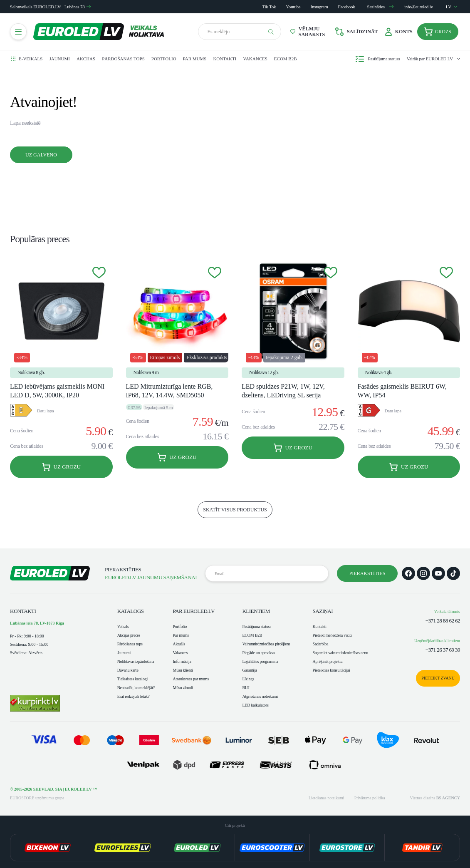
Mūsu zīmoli (183, 688)
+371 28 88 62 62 (443, 621)
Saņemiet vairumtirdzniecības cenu (340, 653)
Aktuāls (179, 644)
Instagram (319, 7)
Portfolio (164, 59)
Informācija (182, 661)
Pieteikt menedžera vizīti (332, 635)
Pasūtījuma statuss (257, 626)
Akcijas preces (129, 635)
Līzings (248, 679)
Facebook (347, 7)
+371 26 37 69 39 (443, 650)
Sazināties (381, 7)
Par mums (195, 59)
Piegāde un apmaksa (258, 653)
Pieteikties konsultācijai (331, 670)
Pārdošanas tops (123, 59)
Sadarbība (321, 644)
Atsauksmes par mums (190, 679)
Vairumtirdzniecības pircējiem (266, 644)
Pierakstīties (367, 573)
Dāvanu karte (128, 670)
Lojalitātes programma (260, 661)
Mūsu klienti (183, 670)
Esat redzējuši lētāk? (134, 696)
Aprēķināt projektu (328, 661)
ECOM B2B (286, 59)
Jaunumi (59, 59)
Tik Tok (269, 7)
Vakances (255, 59)
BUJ (246, 688)
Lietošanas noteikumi (327, 798)
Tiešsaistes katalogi (132, 679)
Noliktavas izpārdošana (136, 661)
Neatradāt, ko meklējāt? (136, 688)
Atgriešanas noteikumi (260, 696)
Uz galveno (41, 155)
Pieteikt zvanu (438, 678)
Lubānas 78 (78, 7)
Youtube (293, 7)
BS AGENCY (448, 798)
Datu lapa (45, 411)
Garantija (249, 670)
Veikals (123, 626)
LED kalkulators (255, 705)
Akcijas (86, 59)
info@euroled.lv (419, 7)
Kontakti (225, 59)
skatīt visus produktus (235, 510)
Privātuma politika (370, 798)
